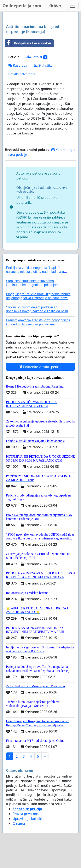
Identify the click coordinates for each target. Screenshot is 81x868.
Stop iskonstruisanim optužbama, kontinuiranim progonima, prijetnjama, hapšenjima (34, 285)
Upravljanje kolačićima (30, 819)
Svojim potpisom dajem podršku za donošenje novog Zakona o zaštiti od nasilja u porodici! (38, 311)
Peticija (14, 57)
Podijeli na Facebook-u (28, 43)
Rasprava (18, 65)
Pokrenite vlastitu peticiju (41, 367)
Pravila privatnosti (22, 74)
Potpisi (37, 57)
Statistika (43, 65)
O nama (19, 824)
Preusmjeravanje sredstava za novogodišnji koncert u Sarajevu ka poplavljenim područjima (38, 324)
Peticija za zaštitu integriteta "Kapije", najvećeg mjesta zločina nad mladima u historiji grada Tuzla (35, 272)
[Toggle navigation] (73, 6)
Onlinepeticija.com (22, 6)
